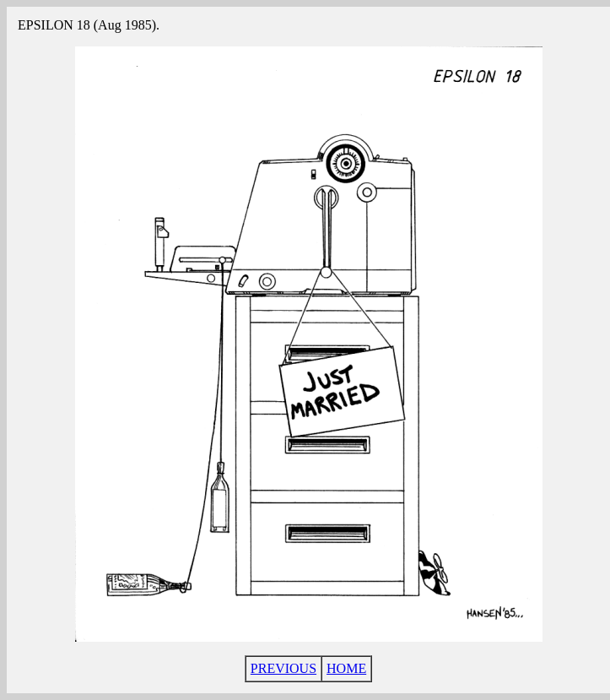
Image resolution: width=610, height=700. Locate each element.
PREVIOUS (283, 668)
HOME (346, 668)
